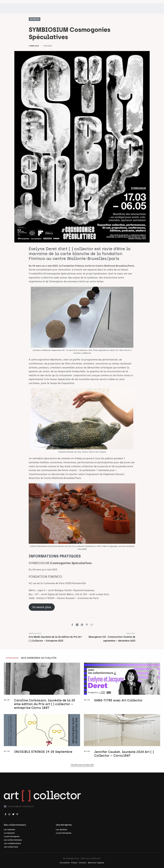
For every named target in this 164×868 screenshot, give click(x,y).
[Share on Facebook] (72, 625)
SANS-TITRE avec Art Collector (118, 704)
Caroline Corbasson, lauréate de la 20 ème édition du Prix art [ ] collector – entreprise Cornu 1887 (45, 708)
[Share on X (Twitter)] (77, 625)
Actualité (35, 19)
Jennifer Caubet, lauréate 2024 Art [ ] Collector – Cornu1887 (124, 758)
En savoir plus (42, 607)
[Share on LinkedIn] (82, 625)
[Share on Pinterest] (87, 625)
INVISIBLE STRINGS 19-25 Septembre (43, 756)
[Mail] (92, 625)
